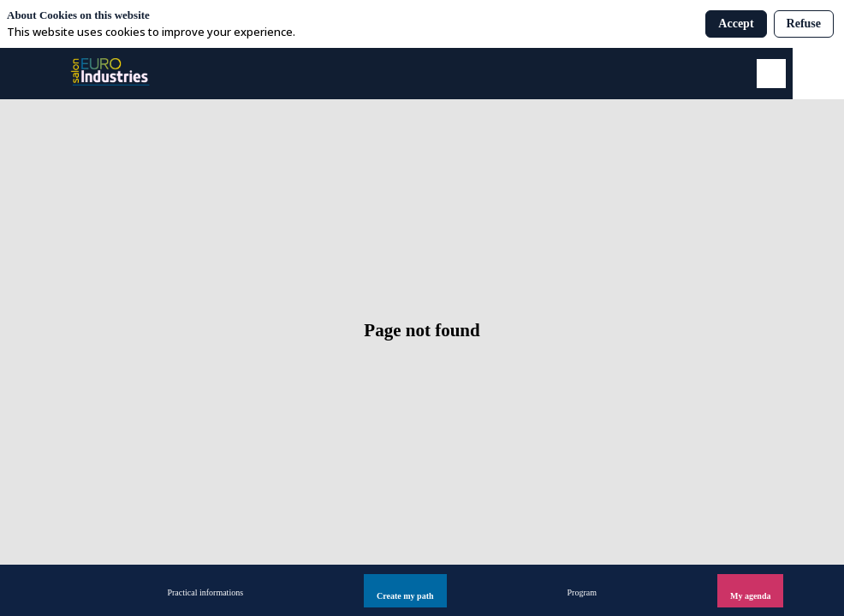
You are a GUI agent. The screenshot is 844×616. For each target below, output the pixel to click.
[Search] (771, 74)
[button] (405, 591)
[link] (205, 590)
